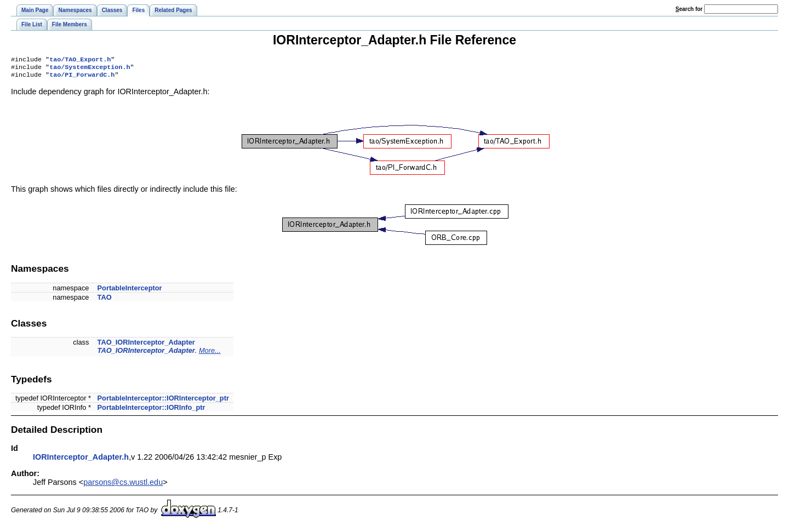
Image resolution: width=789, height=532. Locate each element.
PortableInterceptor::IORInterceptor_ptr (163, 401)
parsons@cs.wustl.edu (123, 485)
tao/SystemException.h (90, 69)
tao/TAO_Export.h (80, 60)
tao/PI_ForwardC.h (82, 78)
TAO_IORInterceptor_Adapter (146, 345)
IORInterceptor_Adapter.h (81, 460)
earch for (689, 9)
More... (210, 354)
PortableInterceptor (130, 291)
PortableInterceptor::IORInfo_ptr (151, 411)
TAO (105, 301)
